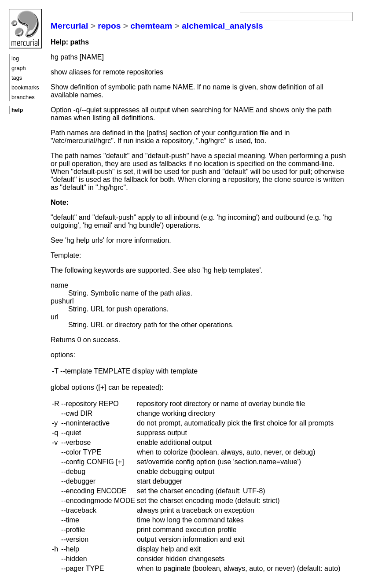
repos (109, 26)
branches (23, 97)
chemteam (151, 26)
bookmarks (25, 87)
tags (17, 78)
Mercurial (69, 26)
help (17, 110)
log (15, 58)
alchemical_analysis (222, 26)
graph (19, 68)
